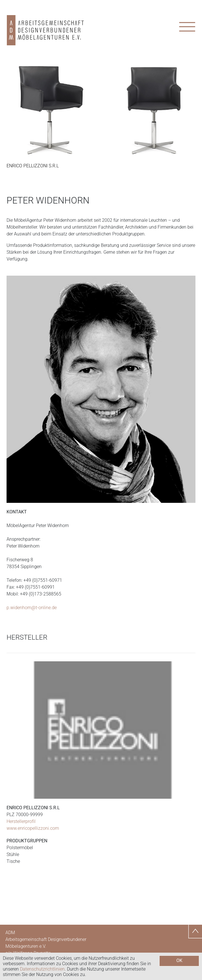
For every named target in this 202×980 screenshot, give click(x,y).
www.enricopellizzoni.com (33, 828)
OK (179, 960)
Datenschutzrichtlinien (42, 969)
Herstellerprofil (21, 821)
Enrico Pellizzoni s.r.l (33, 166)
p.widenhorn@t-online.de (32, 608)
